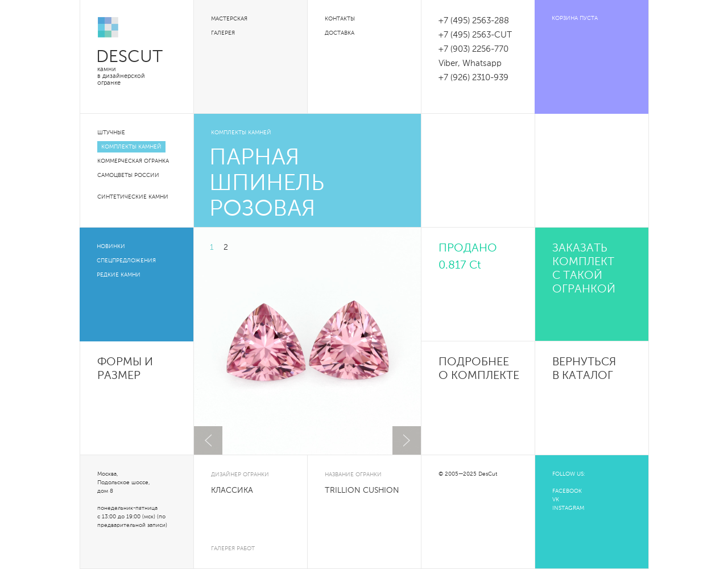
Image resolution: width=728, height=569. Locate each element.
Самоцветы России (128, 175)
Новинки (111, 246)
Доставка (340, 33)
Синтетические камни (133, 197)
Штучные (111, 133)
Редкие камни (119, 275)
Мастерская (229, 19)
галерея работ (233, 549)
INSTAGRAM (568, 508)
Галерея (223, 33)
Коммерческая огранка (133, 161)
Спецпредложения (126, 261)
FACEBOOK (567, 491)
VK (556, 500)
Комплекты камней (131, 147)
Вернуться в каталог (584, 369)
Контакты (340, 19)
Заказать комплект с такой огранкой (584, 269)
